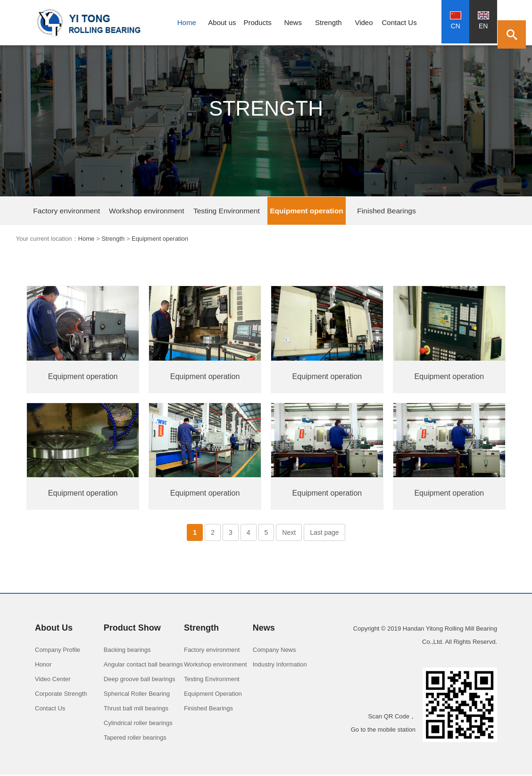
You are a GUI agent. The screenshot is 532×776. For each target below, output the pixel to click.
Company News (274, 651)
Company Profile (58, 651)
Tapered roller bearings (135, 739)
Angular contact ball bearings (143, 666)
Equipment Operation (213, 695)
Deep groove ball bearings (140, 680)
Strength (328, 22)
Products (257, 22)
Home (187, 22)
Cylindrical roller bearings (138, 724)
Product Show (132, 629)
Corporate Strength (61, 695)
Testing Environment (170, 211)
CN (456, 21)
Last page (324, 534)
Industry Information (280, 666)
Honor (43, 666)
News (293, 22)
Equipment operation (228, 211)
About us (222, 22)
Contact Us (399, 22)
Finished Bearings (285, 211)
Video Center (53, 680)
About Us (54, 629)
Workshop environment (113, 211)
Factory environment (55, 211)
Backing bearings (127, 651)
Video (364, 22)
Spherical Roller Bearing (137, 695)
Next (289, 534)
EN (483, 21)
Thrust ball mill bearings (136, 710)
